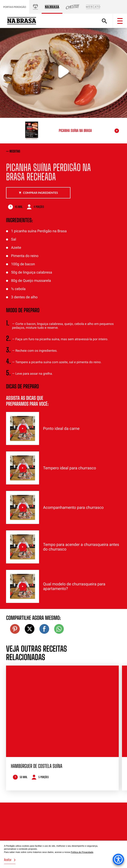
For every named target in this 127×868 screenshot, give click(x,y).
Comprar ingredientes (38, 193)
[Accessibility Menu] (118, 859)
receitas (15, 151)
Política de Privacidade (82, 852)
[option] (62, 728)
